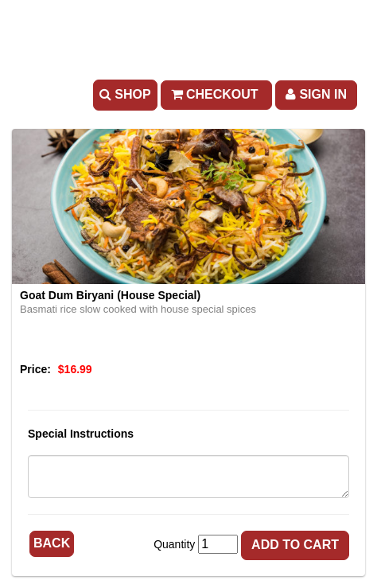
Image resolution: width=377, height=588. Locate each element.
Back (52, 543)
